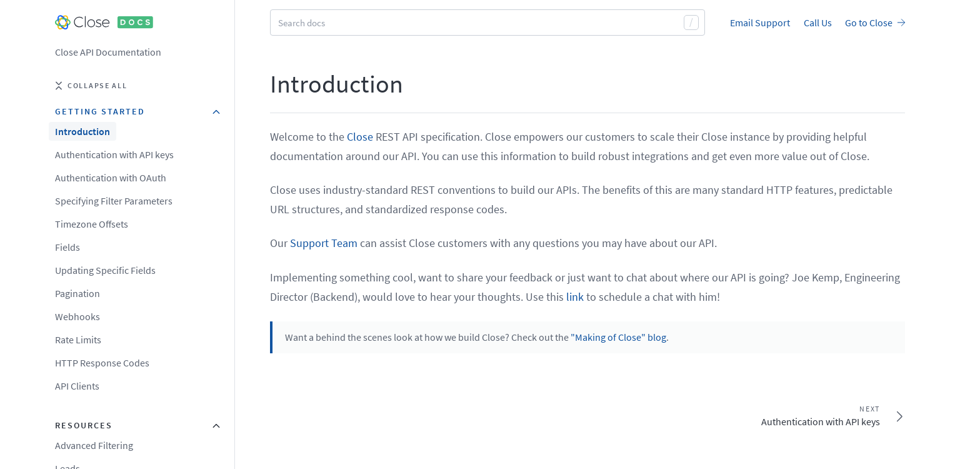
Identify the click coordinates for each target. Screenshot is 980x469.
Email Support (760, 23)
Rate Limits (78, 340)
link (575, 297)
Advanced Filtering (94, 445)
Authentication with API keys (114, 154)
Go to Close (875, 23)
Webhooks (77, 316)
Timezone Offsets (92, 224)
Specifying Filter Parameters (114, 201)
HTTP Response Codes (102, 363)
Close (360, 137)
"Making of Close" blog (618, 337)
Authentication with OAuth (111, 178)
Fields (67, 247)
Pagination (77, 293)
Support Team (324, 243)
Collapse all (91, 85)
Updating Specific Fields (105, 270)
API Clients (77, 386)
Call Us (818, 23)
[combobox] (487, 23)
